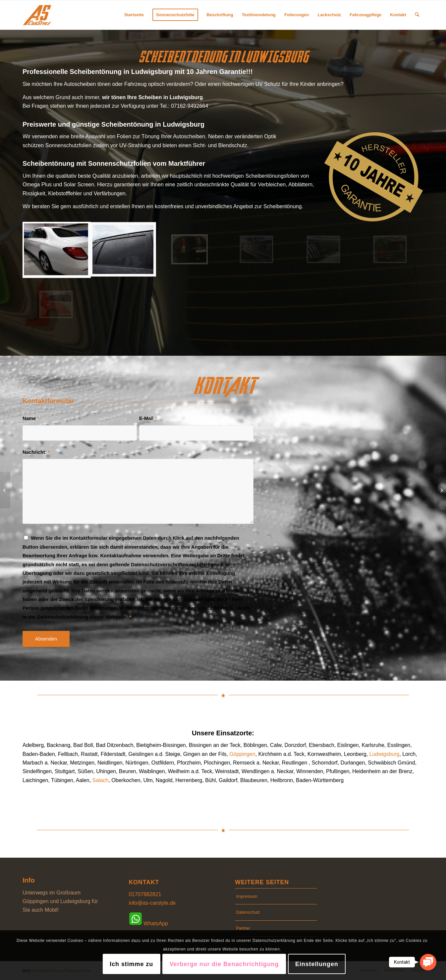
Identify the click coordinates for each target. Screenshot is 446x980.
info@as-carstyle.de (152, 903)
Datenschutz (248, 912)
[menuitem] (134, 15)
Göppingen (242, 754)
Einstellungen (317, 964)
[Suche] (417, 15)
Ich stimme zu (131, 964)
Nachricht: (36, 452)
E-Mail (148, 418)
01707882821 (145, 894)
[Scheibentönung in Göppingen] (441, 490)
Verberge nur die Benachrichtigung (224, 964)
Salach (101, 780)
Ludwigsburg (385, 754)
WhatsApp (148, 920)
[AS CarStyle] (37, 15)
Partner (243, 928)
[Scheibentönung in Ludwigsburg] (5, 490)
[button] (428, 962)
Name (31, 418)
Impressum (247, 896)
